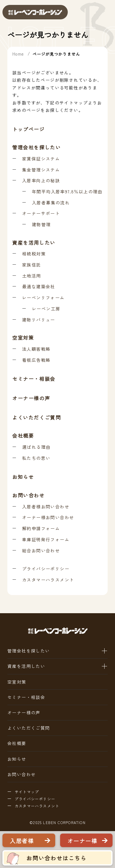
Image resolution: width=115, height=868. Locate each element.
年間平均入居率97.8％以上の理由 (67, 192)
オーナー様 (82, 841)
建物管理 (41, 225)
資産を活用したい (34, 243)
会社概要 (23, 436)
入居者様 (22, 841)
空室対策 (23, 337)
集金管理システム (41, 170)
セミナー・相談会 (34, 379)
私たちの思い (36, 458)
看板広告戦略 (36, 360)
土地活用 (32, 276)
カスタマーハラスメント (48, 580)
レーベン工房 (46, 309)
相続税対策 (34, 254)
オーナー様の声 (31, 398)
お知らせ (23, 477)
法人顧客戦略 (36, 349)
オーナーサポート (41, 213)
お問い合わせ (29, 495)
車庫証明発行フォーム (46, 540)
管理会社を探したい (36, 147)
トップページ (29, 129)
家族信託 (32, 265)
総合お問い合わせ (41, 551)
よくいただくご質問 (36, 418)
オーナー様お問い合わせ (48, 517)
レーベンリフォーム (43, 298)
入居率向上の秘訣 (41, 181)
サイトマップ (27, 792)
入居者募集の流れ (51, 203)
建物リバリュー (39, 320)
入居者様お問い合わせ (46, 507)
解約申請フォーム (41, 529)
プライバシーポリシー (46, 569)
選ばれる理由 (36, 447)
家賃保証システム (41, 159)
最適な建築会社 (39, 287)
